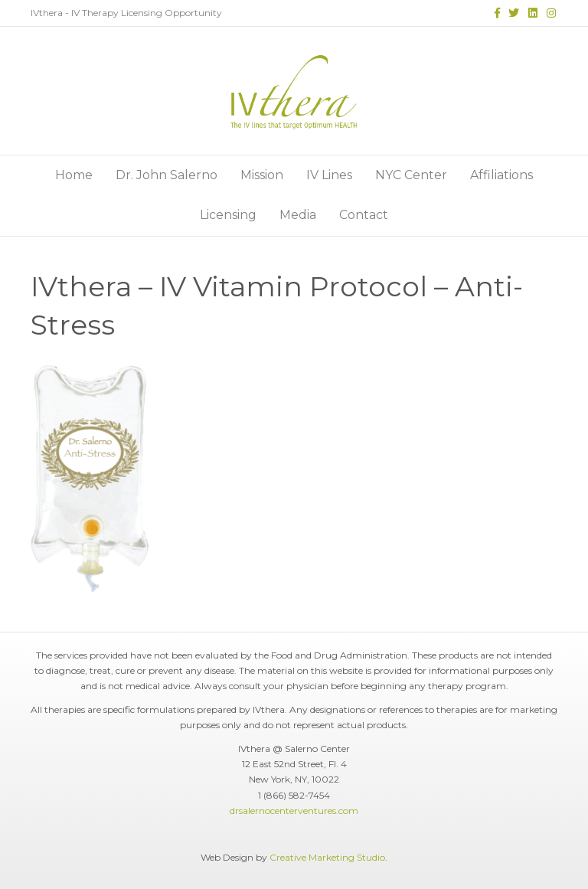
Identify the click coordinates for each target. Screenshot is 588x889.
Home (74, 175)
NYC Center (411, 175)
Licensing (228, 215)
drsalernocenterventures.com (294, 811)
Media (298, 215)
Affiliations (501, 175)
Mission (262, 175)
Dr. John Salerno (167, 175)
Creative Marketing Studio (327, 857)
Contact (364, 215)
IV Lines (329, 175)
